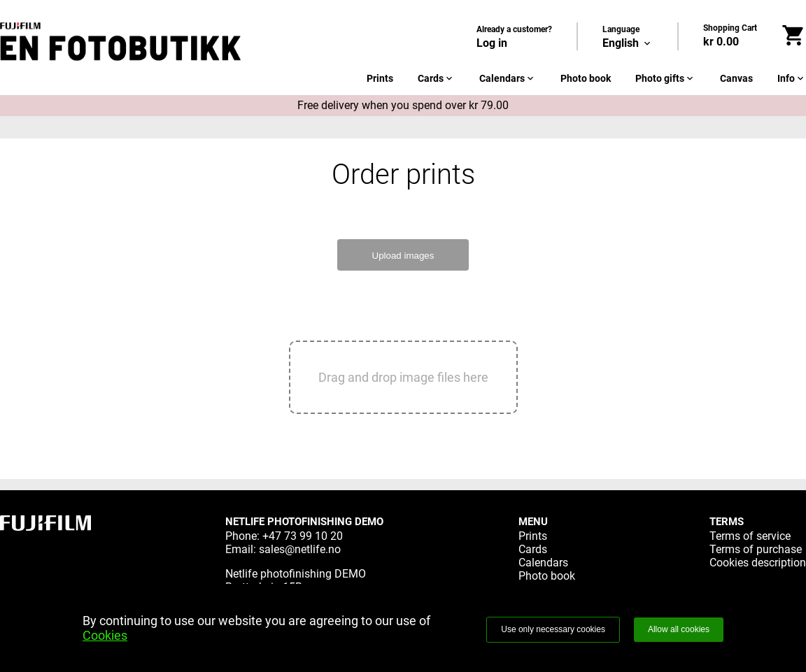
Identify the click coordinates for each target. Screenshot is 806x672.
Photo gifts (665, 78)
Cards (436, 78)
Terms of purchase (756, 549)
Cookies (105, 635)
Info (792, 78)
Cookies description (758, 563)
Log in (492, 43)
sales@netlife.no (300, 549)
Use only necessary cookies (553, 629)
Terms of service (750, 536)
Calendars (508, 78)
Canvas (736, 78)
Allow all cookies (679, 629)
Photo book (586, 78)
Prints (380, 78)
